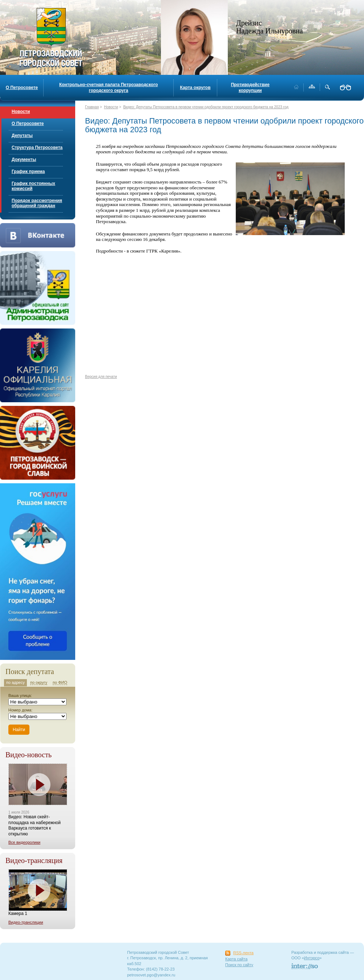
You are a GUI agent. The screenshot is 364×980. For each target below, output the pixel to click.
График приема (28, 172)
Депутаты (22, 136)
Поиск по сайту (239, 965)
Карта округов (195, 88)
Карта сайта (236, 959)
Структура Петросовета (37, 148)
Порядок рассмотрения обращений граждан (37, 203)
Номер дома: (20, 710)
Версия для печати (101, 377)
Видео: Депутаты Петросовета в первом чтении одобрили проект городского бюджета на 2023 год (206, 107)
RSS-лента (243, 953)
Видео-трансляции (26, 922)
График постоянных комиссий (33, 186)
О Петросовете (22, 88)
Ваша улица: (20, 695)
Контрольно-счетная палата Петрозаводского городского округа (109, 88)
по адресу (15, 682)
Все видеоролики (24, 842)
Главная (92, 107)
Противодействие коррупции (250, 88)
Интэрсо (312, 958)
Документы (24, 160)
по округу (39, 682)
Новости (21, 112)
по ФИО (60, 682)
